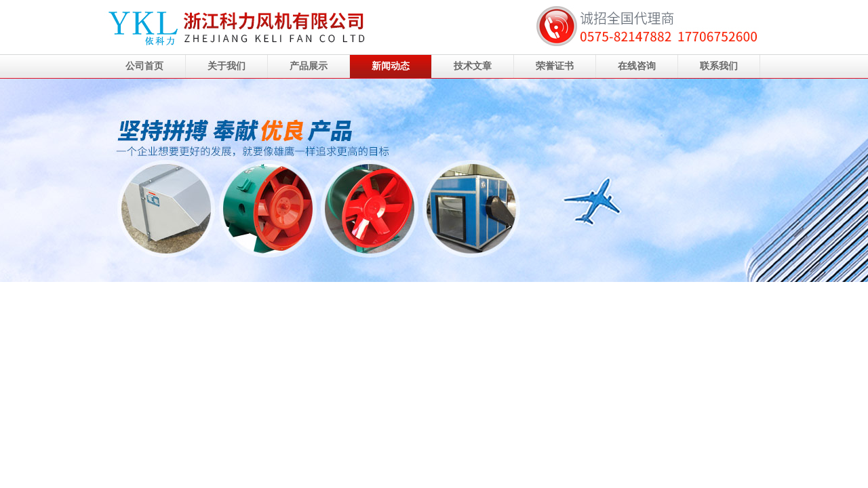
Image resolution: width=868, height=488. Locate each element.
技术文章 (473, 66)
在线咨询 (637, 66)
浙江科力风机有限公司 (434, 180)
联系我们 (719, 66)
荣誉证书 (555, 66)
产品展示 (309, 66)
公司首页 (144, 66)
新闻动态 (391, 66)
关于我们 (226, 66)
